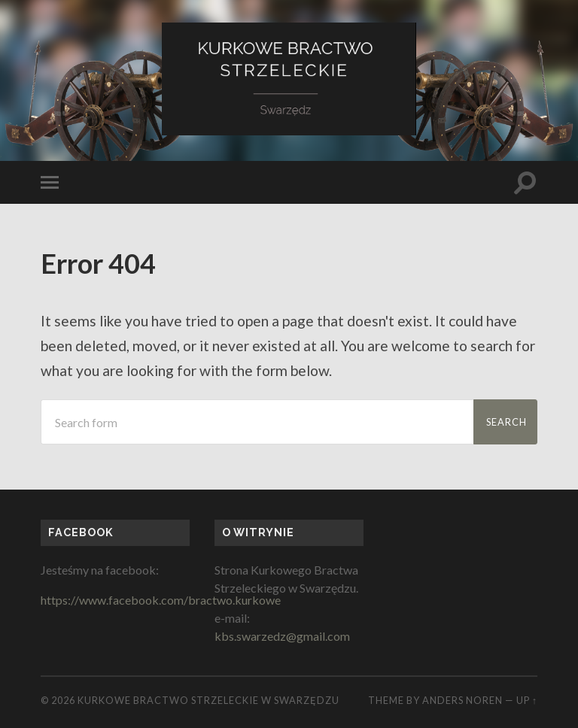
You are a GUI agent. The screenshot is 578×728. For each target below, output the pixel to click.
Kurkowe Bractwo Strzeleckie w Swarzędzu (208, 700)
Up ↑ (527, 700)
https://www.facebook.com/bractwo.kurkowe (161, 600)
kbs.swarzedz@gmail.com (282, 636)
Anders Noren (462, 700)
